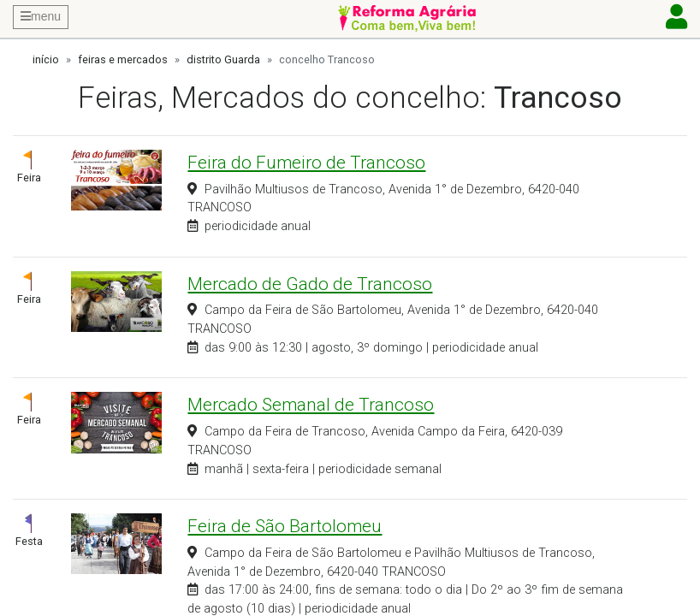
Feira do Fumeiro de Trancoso (306, 163)
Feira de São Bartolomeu (285, 526)
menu (41, 16)
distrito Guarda (223, 59)
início (46, 59)
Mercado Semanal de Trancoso (311, 405)
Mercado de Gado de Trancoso (310, 284)
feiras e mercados (123, 59)
